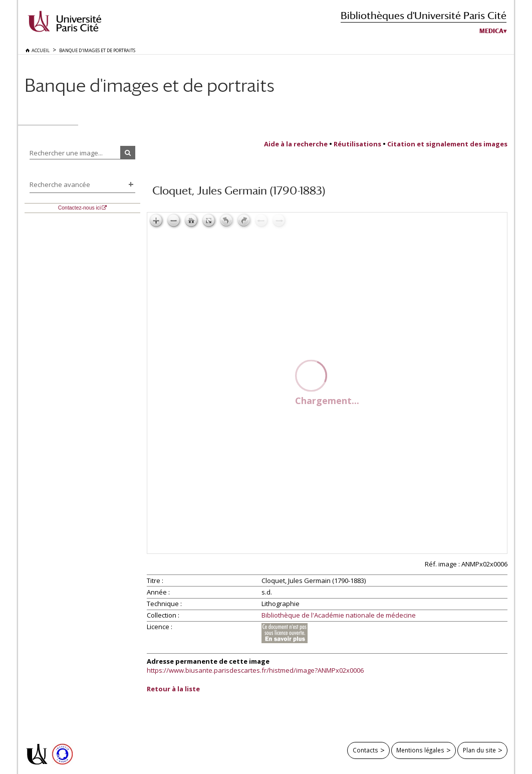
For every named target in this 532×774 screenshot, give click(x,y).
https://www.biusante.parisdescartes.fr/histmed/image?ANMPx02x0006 (255, 670)
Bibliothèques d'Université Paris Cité (424, 15)
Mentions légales (420, 750)
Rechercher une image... (66, 153)
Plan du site (479, 750)
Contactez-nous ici (79, 208)
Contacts (365, 750)
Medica (491, 31)
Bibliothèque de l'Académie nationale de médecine (339, 616)
